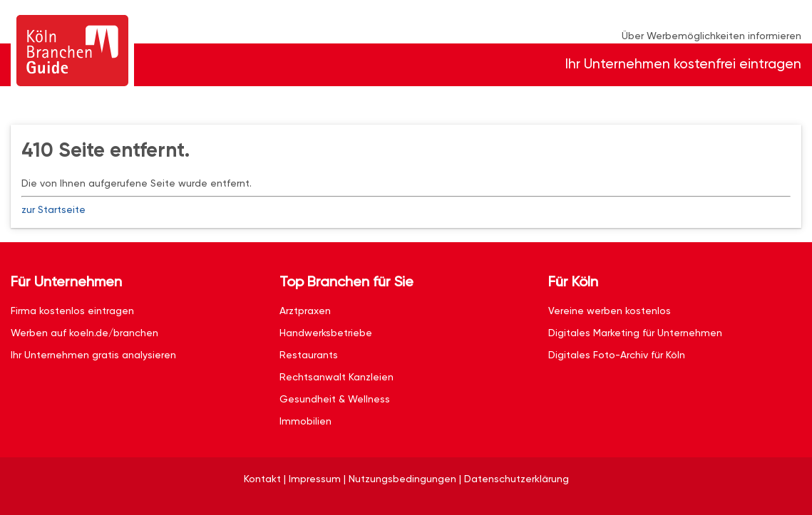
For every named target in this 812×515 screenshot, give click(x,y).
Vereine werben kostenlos (610, 311)
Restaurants (309, 355)
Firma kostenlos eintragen (72, 311)
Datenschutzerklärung (517, 479)
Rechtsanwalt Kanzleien (336, 377)
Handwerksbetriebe (326, 333)
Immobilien (305, 421)
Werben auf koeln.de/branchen (84, 333)
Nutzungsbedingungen (402, 479)
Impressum (315, 479)
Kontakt (262, 479)
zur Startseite (53, 209)
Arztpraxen (305, 311)
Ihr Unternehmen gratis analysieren (93, 355)
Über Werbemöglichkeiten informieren (711, 36)
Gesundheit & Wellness (335, 399)
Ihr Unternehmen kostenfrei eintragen (683, 64)
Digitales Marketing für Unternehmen (635, 333)
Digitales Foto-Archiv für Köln (617, 355)
